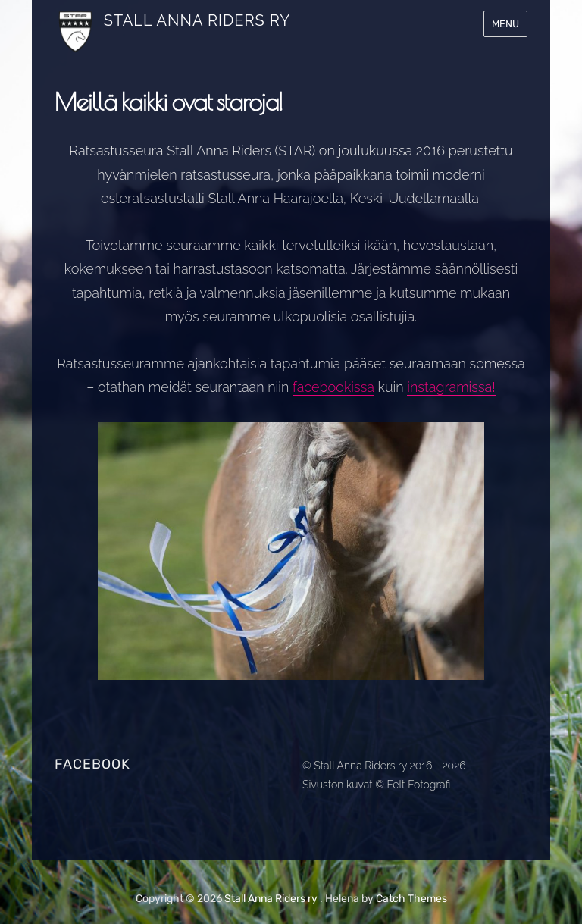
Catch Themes (411, 899)
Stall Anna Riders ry (197, 20)
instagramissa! (451, 387)
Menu (505, 24)
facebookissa (333, 387)
